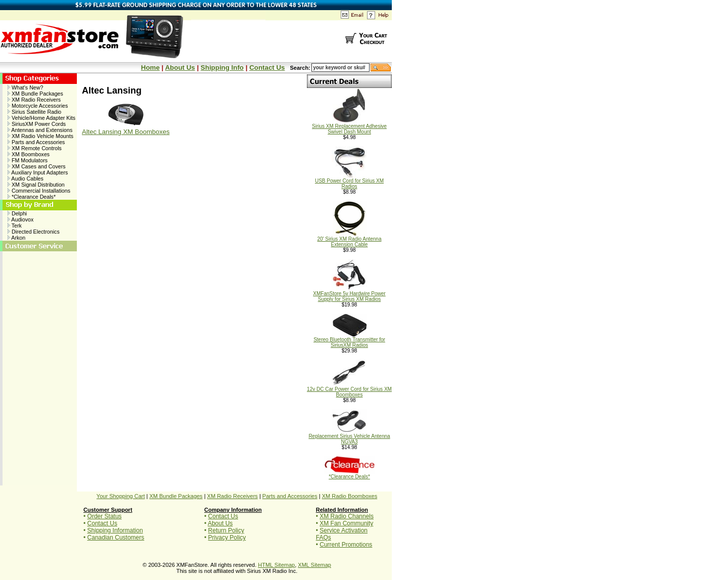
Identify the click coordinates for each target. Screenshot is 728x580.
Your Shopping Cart (121, 496)
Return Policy (226, 530)
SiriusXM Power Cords (37, 124)
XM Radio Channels (347, 516)
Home (150, 68)
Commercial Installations (39, 191)
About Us (180, 68)
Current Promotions (346, 545)
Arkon (16, 238)
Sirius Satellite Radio (34, 112)
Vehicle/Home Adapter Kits (41, 118)
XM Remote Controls (35, 148)
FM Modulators (28, 160)
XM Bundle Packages (35, 94)
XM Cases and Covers (37, 166)
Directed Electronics (34, 232)
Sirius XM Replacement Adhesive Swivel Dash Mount (349, 127)
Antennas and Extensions (40, 130)
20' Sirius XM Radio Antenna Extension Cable (350, 239)
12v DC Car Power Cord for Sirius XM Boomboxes (349, 390)
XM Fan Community (346, 523)
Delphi (17, 213)
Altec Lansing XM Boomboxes (126, 132)
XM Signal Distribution (36, 185)
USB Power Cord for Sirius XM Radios (349, 181)
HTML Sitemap (276, 565)
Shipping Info (222, 68)
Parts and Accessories (36, 142)
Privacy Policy (227, 538)
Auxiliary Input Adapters (38, 172)
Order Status (105, 516)
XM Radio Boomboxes (350, 496)
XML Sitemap (314, 565)
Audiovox (20, 219)
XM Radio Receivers (34, 100)
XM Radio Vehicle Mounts (40, 136)
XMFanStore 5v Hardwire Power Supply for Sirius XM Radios (349, 294)
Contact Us (267, 68)
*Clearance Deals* (32, 197)
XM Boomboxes (29, 154)
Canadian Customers (116, 538)
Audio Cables (26, 179)
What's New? (25, 87)
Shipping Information (115, 530)
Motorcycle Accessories (38, 106)
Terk (15, 226)
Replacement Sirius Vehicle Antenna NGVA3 (349, 437)
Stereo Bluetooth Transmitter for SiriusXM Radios (349, 340)
